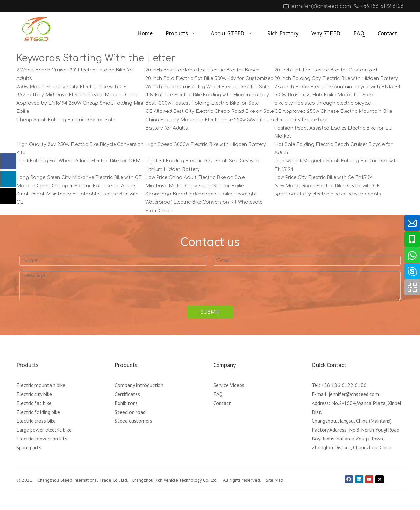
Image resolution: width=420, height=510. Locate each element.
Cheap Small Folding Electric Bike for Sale (66, 120)
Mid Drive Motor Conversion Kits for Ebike (195, 186)
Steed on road (130, 412)
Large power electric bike (44, 430)
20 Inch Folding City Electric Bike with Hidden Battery (336, 79)
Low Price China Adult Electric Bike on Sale (195, 178)
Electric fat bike (34, 403)
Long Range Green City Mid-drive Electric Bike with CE (79, 178)
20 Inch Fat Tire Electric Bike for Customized (326, 70)
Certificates (127, 394)
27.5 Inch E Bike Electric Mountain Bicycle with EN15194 (337, 87)
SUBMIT (210, 312)
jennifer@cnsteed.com (321, 6)
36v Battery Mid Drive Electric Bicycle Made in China (78, 95)
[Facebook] (21, 6)
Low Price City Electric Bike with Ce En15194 (324, 178)
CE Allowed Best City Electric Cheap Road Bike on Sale (210, 111)
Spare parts (29, 447)
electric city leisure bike (301, 120)
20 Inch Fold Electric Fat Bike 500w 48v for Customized (210, 79)
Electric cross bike (36, 421)
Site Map (274, 480)
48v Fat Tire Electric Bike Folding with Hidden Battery (207, 95)
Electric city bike (34, 394)
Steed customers (134, 421)
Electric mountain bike (41, 385)
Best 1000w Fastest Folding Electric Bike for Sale (202, 103)
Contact (222, 403)
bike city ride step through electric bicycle (323, 103)
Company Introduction (139, 385)
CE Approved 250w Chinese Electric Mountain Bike (333, 111)
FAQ (218, 394)
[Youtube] (41, 6)
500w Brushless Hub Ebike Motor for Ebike (324, 95)
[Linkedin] (31, 6)
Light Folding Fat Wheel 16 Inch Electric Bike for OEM (78, 161)
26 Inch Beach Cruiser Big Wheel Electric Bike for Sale (207, 87)
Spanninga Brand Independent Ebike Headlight (201, 194)
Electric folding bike (38, 412)
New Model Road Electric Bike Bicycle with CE (327, 186)
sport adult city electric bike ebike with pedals (328, 194)
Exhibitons (126, 403)
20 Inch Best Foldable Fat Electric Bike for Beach (202, 70)
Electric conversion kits (42, 439)
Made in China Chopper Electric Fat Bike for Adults (76, 186)
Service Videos (229, 385)
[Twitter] (379, 479)
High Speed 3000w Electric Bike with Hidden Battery (206, 144)
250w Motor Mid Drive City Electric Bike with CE (71, 87)
